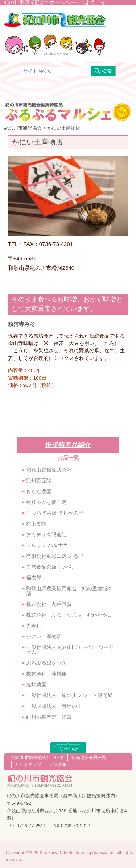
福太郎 (34, 578)
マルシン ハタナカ (47, 545)
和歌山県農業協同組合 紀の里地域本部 (69, 591)
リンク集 (58, 764)
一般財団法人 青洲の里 (54, 706)
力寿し (34, 626)
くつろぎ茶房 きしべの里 (55, 513)
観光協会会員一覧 (89, 758)
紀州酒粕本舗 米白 (49, 717)
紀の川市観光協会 (55, 23)
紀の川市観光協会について (38, 758)
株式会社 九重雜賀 (49, 604)
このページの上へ (68, 747)
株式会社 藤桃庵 (46, 674)
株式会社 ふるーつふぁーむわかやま (69, 615)
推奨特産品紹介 (68, 445)
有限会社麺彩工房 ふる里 (55, 556)
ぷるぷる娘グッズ (46, 663)
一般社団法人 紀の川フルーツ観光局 (69, 695)
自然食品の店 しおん (50, 567)
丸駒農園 (36, 685)
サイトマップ (28, 764)
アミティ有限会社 (46, 535)
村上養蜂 (36, 524)
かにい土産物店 (44, 636)
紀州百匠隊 (39, 481)
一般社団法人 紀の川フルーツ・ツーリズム (70, 650)
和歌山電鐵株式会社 (49, 470)
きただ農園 (41, 492)
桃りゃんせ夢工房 (46, 502)
